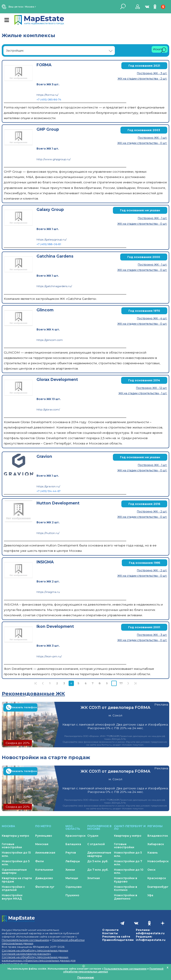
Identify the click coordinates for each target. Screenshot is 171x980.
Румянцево (44, 836)
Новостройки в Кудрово (126, 880)
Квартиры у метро (15, 836)
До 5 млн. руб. (98, 861)
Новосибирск (158, 861)
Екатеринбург (158, 887)
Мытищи (72, 878)
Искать (160, 50)
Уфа (150, 895)
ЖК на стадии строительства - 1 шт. (143, 393)
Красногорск (75, 836)
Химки (70, 870)
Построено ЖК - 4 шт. (152, 318)
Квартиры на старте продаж (17, 880)
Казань (153, 853)
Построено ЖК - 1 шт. (153, 138)
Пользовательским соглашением (25, 940)
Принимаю (86, 977)
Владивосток (158, 836)
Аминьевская (45, 853)
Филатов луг (45, 887)
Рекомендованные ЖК (33, 694)
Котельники (44, 870)
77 (121, 683)
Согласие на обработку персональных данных (35, 950)
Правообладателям (118, 940)
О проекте (110, 930)
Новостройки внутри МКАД (12, 897)
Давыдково (44, 878)
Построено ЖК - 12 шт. (152, 388)
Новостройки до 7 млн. (128, 863)
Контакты (110, 933)
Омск (151, 870)
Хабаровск (156, 844)
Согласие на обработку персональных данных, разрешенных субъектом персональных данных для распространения (39, 960)
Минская (42, 844)
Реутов (71, 853)
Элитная (94, 878)
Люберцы (73, 861)
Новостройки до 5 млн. (16, 863)
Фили (40, 861)
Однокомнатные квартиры (14, 871)
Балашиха (73, 844)
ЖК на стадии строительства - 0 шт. (142, 143)
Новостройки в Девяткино (126, 897)
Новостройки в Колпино (126, 888)
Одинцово (74, 887)
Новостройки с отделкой (13, 888)
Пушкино (72, 895)
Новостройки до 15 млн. (16, 854)
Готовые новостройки (12, 846)
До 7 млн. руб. (98, 870)
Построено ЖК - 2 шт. (152, 511)
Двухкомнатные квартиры (99, 854)
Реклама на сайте (116, 937)
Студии (93, 836)
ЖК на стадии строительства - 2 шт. (142, 79)
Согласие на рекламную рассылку (26, 954)
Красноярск (157, 878)
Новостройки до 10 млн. (129, 871)
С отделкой (96, 844)
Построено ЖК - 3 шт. (152, 73)
